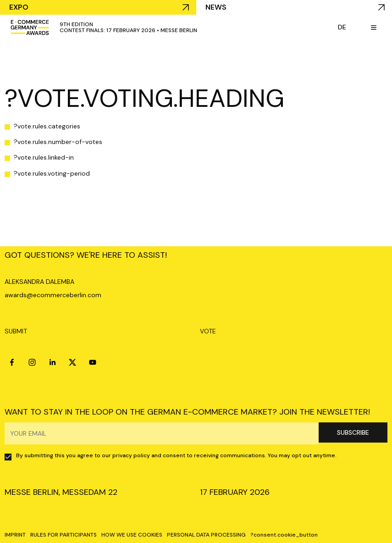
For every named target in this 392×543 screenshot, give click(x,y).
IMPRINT (15, 535)
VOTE (208, 331)
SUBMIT (16, 331)
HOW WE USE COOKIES (132, 535)
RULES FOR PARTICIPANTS (63, 535)
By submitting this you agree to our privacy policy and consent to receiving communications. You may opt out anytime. (176, 455)
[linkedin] (52, 362)
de (342, 27)
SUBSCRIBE (353, 432)
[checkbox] (8, 457)
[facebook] (12, 362)
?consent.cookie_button (284, 535)
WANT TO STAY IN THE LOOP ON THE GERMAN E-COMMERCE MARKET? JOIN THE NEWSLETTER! (187, 412)
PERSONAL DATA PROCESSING (206, 535)
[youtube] (93, 362)
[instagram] (32, 362)
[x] (72, 362)
